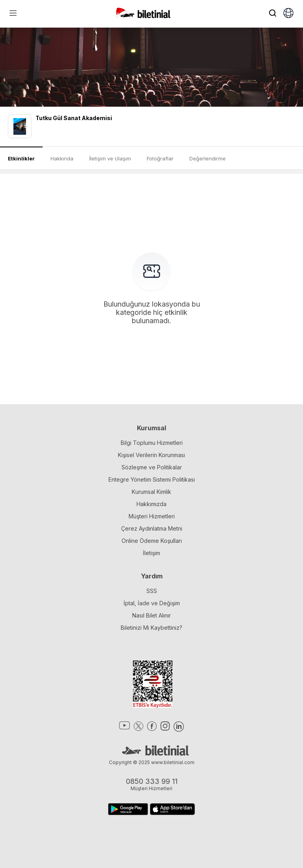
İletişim (151, 553)
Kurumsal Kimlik (151, 492)
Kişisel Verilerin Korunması (151, 455)
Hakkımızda (151, 504)
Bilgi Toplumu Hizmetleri (152, 443)
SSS (152, 591)
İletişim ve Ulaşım (110, 158)
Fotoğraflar (160, 158)
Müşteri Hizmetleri (152, 516)
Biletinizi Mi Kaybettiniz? (151, 628)
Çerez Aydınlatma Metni (152, 528)
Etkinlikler (21, 158)
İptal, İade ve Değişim (152, 603)
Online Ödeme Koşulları (152, 541)
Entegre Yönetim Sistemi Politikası (152, 479)
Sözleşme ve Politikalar (152, 467)
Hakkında (62, 158)
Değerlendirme (208, 158)
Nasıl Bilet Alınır (151, 615)
